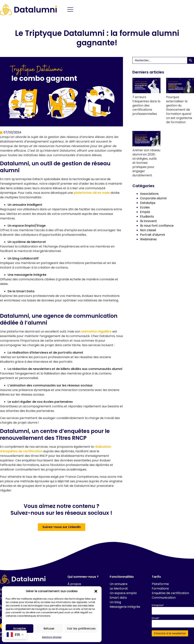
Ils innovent (148, 221)
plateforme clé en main (92, 193)
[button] (96, 591)
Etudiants (147, 216)
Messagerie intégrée (125, 607)
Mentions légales (52, 637)
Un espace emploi (123, 593)
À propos (74, 584)
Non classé (148, 230)
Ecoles (145, 207)
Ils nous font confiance (157, 226)
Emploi (145, 212)
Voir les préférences (81, 629)
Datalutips (148, 203)
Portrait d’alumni (152, 235)
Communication (164, 598)
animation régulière (96, 331)
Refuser (49, 629)
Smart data (118, 598)
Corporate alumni (153, 198)
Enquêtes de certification (170, 593)
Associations (149, 194)
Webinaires (148, 239)
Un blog (115, 602)
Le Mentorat (119, 588)
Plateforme (160, 584)
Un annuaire (119, 584)
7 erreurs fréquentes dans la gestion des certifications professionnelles (146, 105)
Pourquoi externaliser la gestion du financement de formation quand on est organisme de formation (179, 110)
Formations (160, 588)
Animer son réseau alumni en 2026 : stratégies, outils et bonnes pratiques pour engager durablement (146, 163)
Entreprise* (158, 605)
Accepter (20, 629)
